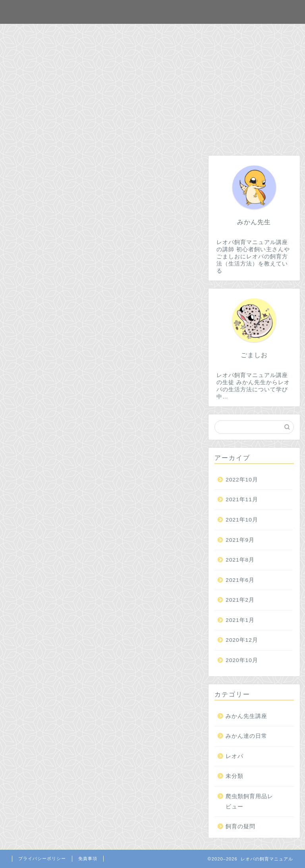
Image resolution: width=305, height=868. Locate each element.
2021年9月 (240, 540)
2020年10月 (242, 660)
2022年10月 (242, 480)
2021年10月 (242, 520)
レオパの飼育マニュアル (152, 11)
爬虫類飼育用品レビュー (249, 802)
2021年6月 (240, 580)
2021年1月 (240, 620)
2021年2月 (240, 600)
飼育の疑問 (240, 827)
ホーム (101, 33)
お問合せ (143, 33)
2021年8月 (240, 560)
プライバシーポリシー (42, 858)
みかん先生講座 (246, 716)
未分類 (235, 776)
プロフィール (195, 33)
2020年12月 (242, 640)
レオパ (235, 756)
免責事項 (88, 858)
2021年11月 (242, 499)
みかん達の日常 (246, 736)
